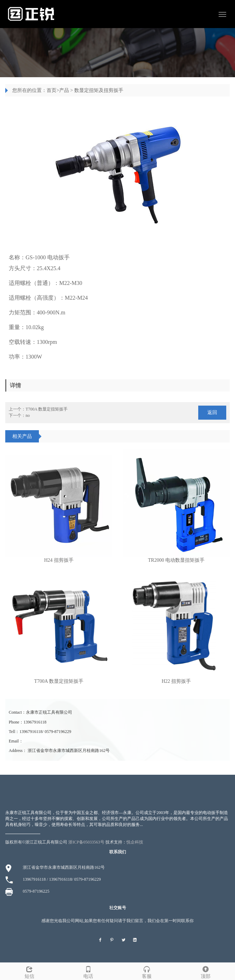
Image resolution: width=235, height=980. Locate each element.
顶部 (206, 971)
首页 (51, 90)
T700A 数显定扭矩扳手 (47, 409)
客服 (147, 971)
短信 (29, 971)
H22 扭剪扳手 (176, 681)
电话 (88, 971)
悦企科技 (135, 842)
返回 (212, 412)
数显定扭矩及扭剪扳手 (99, 90)
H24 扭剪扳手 (59, 560)
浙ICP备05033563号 (86, 842)
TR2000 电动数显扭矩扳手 (176, 560)
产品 (64, 90)
